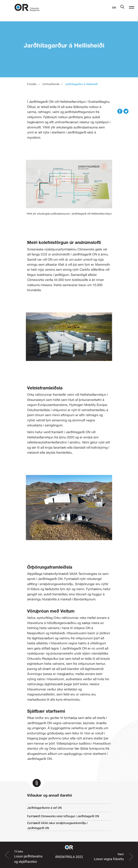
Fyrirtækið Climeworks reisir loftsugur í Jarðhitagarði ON (63, 816)
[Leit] (122, 8)
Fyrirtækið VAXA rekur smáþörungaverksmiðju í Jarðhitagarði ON (57, 826)
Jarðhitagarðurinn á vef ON (44, 808)
